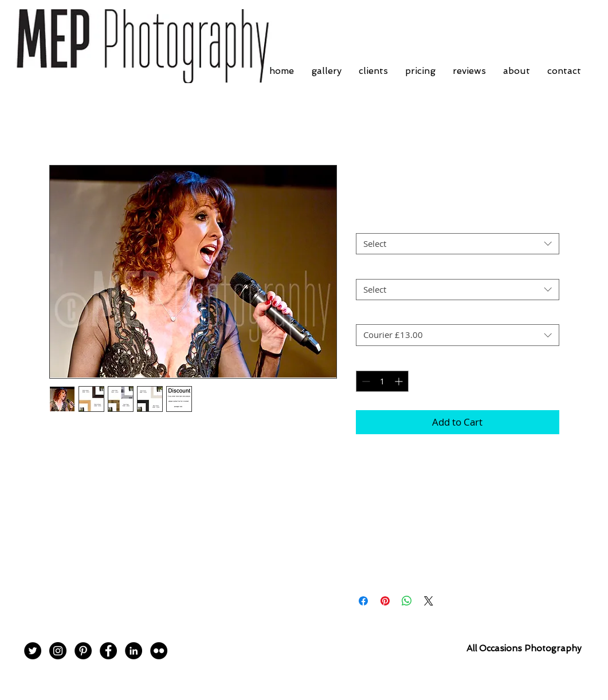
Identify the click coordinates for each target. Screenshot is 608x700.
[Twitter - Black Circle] (33, 651)
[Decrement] (365, 381)
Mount (372, 223)
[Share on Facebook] (363, 601)
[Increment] (400, 381)
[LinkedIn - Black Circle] (134, 651)
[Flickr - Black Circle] (159, 651)
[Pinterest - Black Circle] (83, 651)
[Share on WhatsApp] (407, 601)
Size (367, 269)
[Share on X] (429, 601)
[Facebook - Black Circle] (108, 651)
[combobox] (458, 244)
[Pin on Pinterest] (385, 601)
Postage (374, 314)
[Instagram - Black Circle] (58, 651)
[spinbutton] (382, 381)
